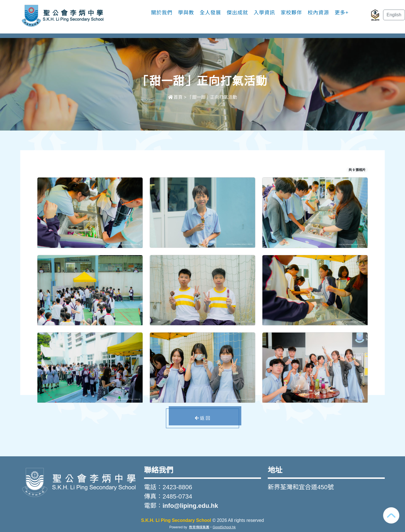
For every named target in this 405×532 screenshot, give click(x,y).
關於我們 (162, 13)
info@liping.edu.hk (190, 506)
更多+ (342, 13)
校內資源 (318, 13)
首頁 (175, 97)
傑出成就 (237, 13)
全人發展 (210, 13)
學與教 (186, 13)
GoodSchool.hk (224, 527)
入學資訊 (264, 13)
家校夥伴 (291, 13)
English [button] (394, 15)
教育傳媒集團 (199, 527)
